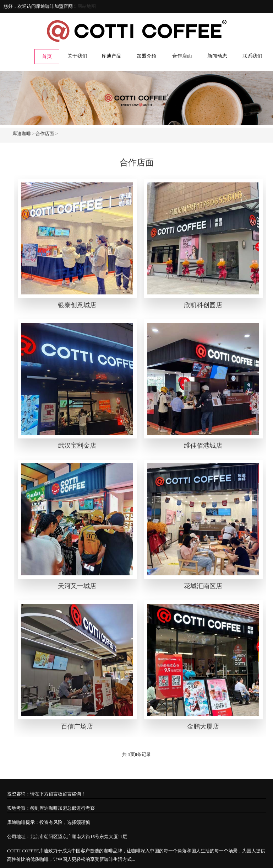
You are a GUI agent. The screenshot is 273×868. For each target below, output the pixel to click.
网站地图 (87, 6)
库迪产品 (111, 56)
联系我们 (252, 56)
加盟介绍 (147, 56)
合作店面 (182, 56)
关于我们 (77, 56)
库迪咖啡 (22, 134)
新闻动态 (217, 56)
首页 (47, 56)
